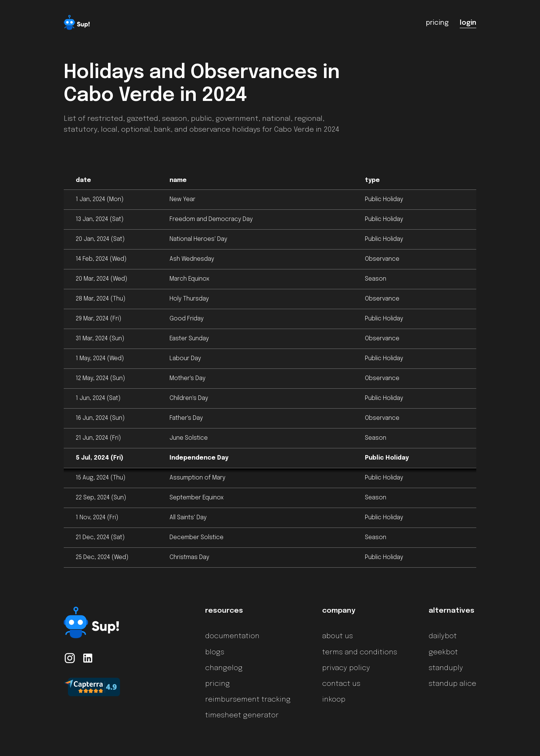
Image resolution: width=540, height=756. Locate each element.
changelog (224, 668)
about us (337, 636)
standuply (446, 668)
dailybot (443, 636)
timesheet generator (242, 715)
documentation (232, 636)
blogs (215, 652)
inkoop (334, 700)
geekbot (443, 652)
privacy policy (346, 668)
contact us (341, 684)
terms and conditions (360, 652)
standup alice (452, 684)
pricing (217, 684)
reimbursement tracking (248, 700)
